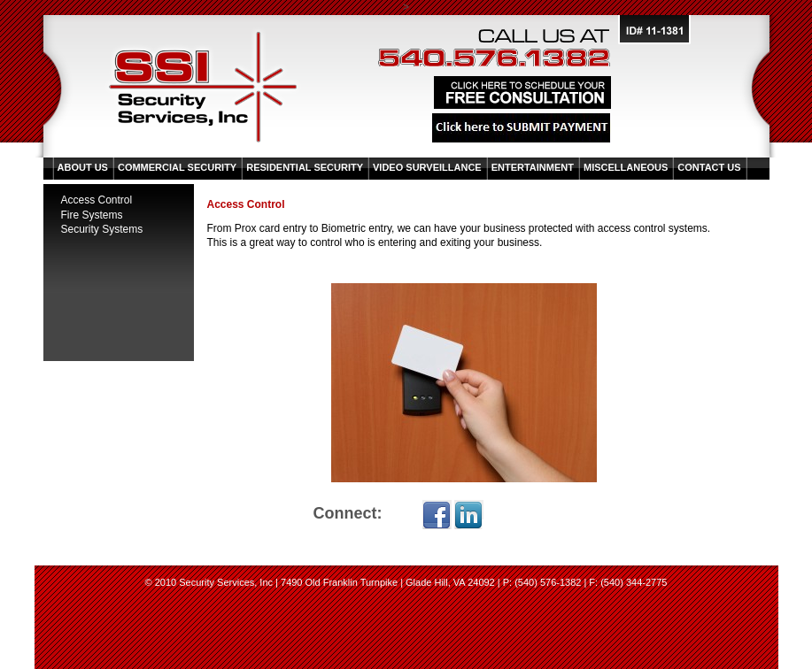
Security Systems (102, 229)
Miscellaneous (626, 167)
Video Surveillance (427, 167)
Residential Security (305, 167)
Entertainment (533, 167)
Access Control (97, 200)
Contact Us (709, 167)
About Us (83, 167)
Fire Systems (92, 215)
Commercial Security (177, 167)
